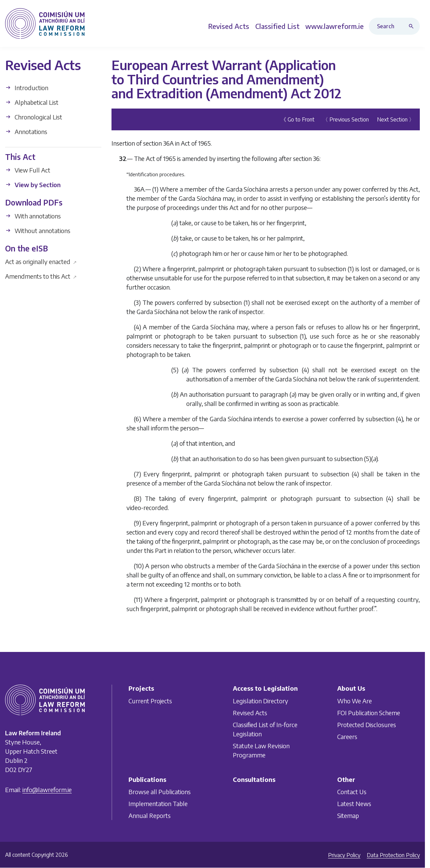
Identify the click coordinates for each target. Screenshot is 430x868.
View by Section (33, 185)
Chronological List (34, 117)
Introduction (27, 87)
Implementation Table (158, 804)
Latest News (354, 804)
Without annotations (38, 230)
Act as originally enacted (41, 261)
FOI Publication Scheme (369, 712)
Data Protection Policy (393, 855)
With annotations (33, 216)
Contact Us (352, 792)
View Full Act (28, 170)
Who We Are (355, 700)
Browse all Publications (160, 792)
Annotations (26, 131)
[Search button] (413, 26)
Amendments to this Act (41, 276)
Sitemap (348, 815)
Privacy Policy (344, 855)
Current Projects (150, 700)
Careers (347, 736)
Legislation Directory (261, 700)
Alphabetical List (32, 102)
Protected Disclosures (367, 724)
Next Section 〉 (396, 119)
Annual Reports (150, 815)
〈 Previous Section (346, 119)
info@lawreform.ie (47, 790)
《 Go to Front (298, 119)
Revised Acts (250, 712)
